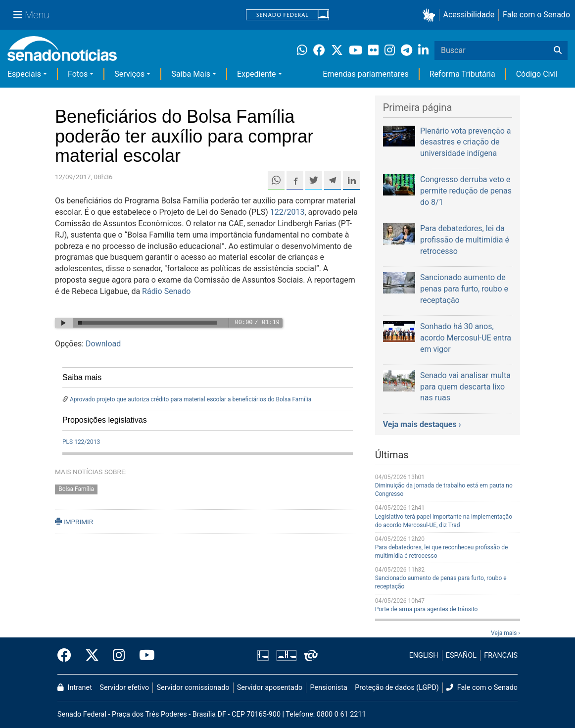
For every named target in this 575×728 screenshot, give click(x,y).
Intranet (75, 688)
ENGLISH (424, 655)
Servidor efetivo (124, 688)
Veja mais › (505, 633)
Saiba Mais (191, 74)
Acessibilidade (469, 15)
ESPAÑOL (461, 655)
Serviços (129, 74)
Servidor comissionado (193, 688)
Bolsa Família (76, 489)
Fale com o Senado (536, 15)
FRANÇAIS (501, 655)
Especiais (24, 74)
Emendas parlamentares (365, 74)
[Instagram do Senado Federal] (119, 656)
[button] (431, 15)
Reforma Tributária (462, 74)
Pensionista (329, 688)
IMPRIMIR (74, 522)
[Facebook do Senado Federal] (68, 656)
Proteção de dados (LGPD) (397, 688)
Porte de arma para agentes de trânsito (427, 609)
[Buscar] (558, 50)
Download (103, 344)
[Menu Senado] (31, 15)
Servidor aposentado (270, 688)
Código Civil (537, 74)
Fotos (78, 74)
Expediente (256, 74)
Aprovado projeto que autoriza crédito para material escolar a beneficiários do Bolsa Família (191, 399)
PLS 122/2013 (81, 442)
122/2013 (287, 212)
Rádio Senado (166, 291)
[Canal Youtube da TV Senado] (144, 656)
